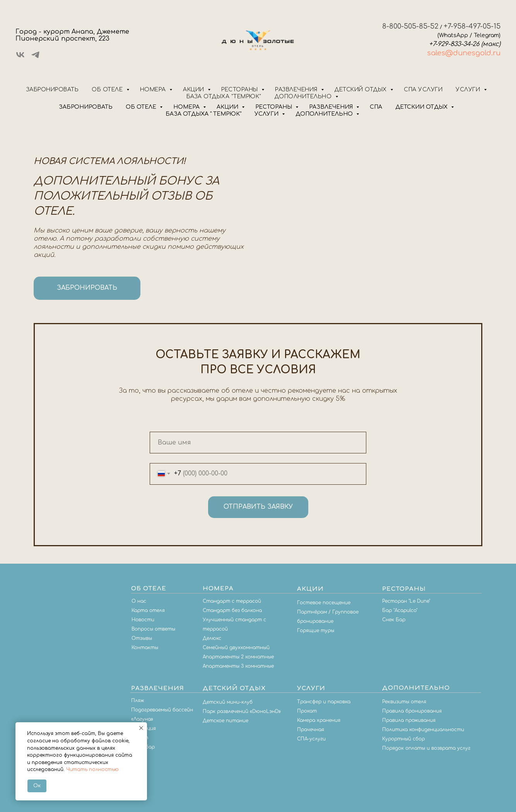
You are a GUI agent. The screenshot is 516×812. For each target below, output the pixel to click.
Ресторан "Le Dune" (406, 601)
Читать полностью (92, 769)
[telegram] (35, 57)
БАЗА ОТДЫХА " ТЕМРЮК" (203, 114)
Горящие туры (316, 631)
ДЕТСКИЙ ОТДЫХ (422, 107)
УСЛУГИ (267, 114)
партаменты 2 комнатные (240, 657)
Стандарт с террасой (232, 601)
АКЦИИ (228, 107)
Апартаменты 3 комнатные (238, 666)
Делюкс (212, 638)
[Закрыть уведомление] (141, 728)
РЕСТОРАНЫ (274, 107)
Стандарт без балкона (232, 610)
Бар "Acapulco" (400, 610)
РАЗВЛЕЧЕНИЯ (332, 107)
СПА (376, 107)
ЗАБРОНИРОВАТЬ (86, 107)
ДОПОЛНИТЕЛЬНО (325, 114)
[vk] (20, 57)
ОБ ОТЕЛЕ (142, 107)
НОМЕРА (187, 107)
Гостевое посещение (324, 603)
